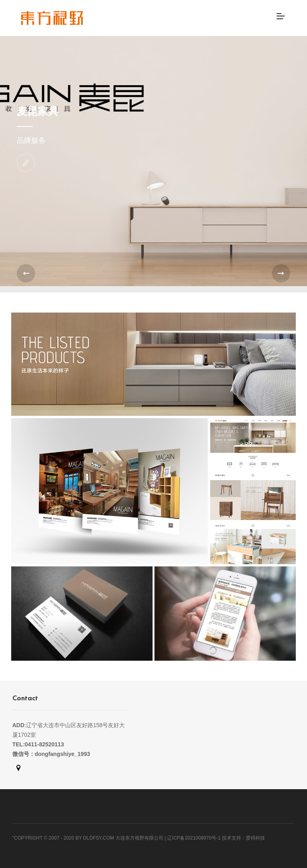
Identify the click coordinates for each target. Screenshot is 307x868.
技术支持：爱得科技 (243, 838)
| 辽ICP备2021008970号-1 (193, 838)
